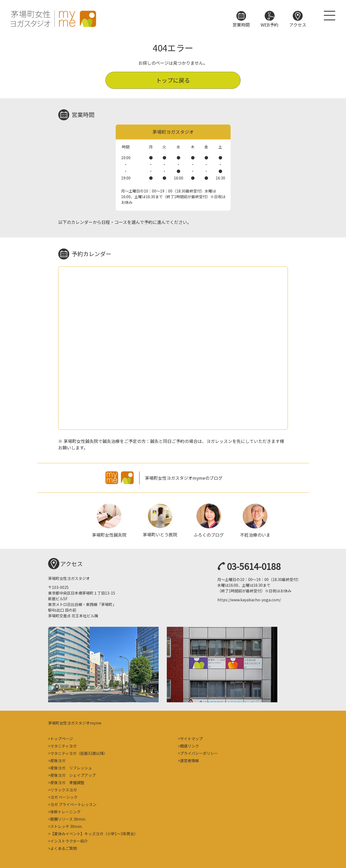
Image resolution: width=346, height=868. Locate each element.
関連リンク (189, 745)
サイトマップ (191, 738)
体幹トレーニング (65, 811)
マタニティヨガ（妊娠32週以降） (79, 753)
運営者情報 (189, 760)
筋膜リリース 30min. (68, 818)
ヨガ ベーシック (64, 797)
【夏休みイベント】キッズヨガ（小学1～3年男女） (94, 833)
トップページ (62, 738)
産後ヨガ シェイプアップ (73, 775)
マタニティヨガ (63, 745)
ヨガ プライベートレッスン (73, 804)
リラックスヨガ (64, 789)
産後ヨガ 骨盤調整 (67, 782)
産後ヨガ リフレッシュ (71, 767)
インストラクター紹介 (69, 840)
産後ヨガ (58, 760)
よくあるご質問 (64, 848)
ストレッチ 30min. (66, 826)
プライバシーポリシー (199, 753)
